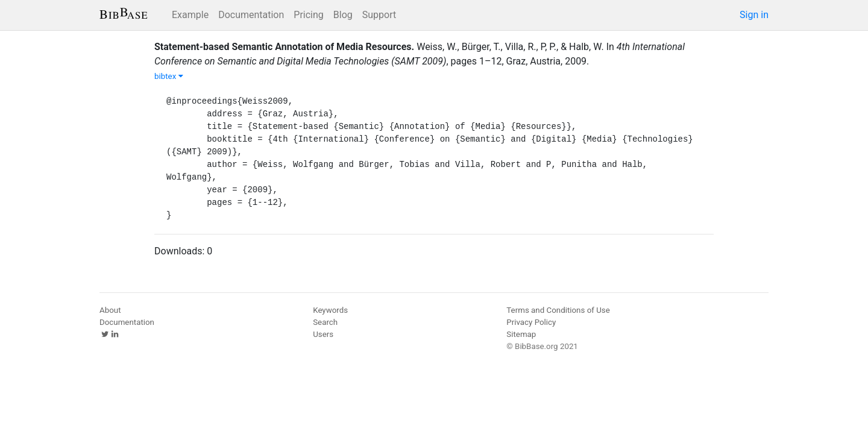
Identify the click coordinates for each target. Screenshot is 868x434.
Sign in (754, 15)
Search (325, 322)
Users (323, 334)
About (110, 310)
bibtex (169, 76)
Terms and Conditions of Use (558, 310)
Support (379, 15)
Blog (343, 15)
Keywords (330, 310)
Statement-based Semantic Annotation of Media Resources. (284, 47)
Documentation (251, 15)
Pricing (309, 15)
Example (190, 15)
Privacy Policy (531, 322)
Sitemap (521, 334)
